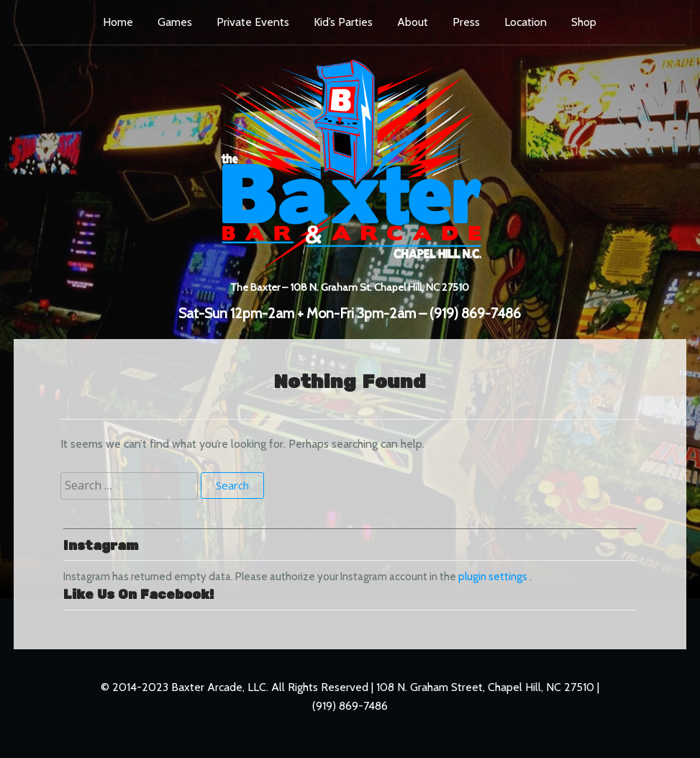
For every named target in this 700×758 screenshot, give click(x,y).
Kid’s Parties (343, 22)
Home (118, 22)
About (413, 22)
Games (175, 22)
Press (466, 22)
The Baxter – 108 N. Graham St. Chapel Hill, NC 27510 (350, 286)
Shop (584, 22)
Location (526, 22)
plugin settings (494, 577)
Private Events (253, 22)
